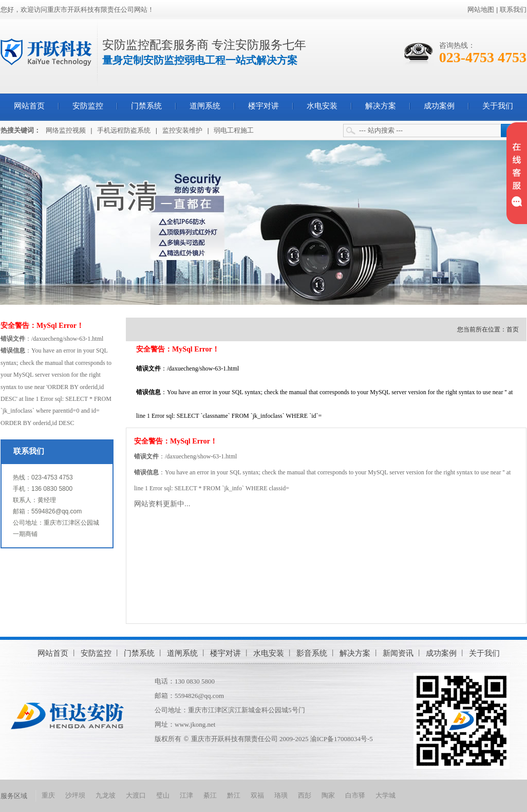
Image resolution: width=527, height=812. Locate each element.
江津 (186, 795)
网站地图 (481, 10)
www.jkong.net (195, 724)
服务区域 (14, 796)
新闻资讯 (398, 653)
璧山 (163, 795)
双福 (257, 795)
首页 (513, 329)
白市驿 (355, 795)
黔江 (234, 795)
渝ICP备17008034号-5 (342, 739)
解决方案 (381, 106)
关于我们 (498, 106)
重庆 (48, 795)
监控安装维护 (182, 130)
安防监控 (88, 106)
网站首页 (29, 106)
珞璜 (281, 795)
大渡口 (136, 795)
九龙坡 (106, 795)
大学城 (385, 795)
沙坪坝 (75, 795)
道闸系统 (205, 106)
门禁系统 (146, 106)
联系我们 (513, 10)
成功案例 (439, 106)
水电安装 (322, 106)
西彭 (305, 795)
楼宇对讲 (263, 106)
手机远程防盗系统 (124, 130)
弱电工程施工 (234, 130)
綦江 (210, 795)
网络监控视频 (66, 130)
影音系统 (312, 653)
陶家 (328, 795)
